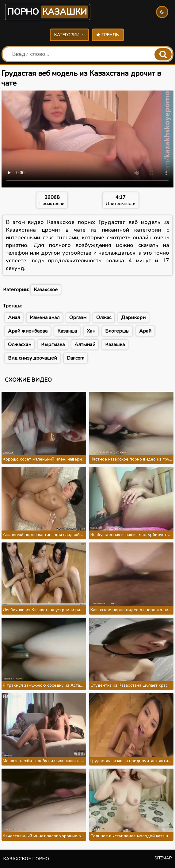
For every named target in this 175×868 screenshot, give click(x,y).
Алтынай (85, 345)
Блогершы (117, 331)
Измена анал (45, 318)
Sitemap (163, 858)
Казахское (46, 290)
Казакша (67, 331)
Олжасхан (20, 345)
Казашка (115, 345)
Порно (48, 12)
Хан (91, 331)
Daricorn (76, 358)
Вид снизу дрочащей (32, 358)
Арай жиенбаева (28, 331)
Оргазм (78, 318)
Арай (145, 331)
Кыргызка (53, 345)
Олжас (104, 318)
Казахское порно (26, 859)
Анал (14, 318)
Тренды (108, 35)
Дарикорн (133, 318)
